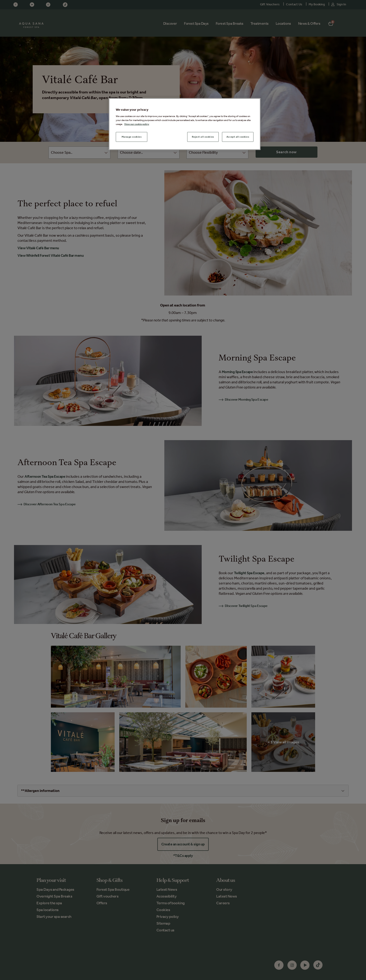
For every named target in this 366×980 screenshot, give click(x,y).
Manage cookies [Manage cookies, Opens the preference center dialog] (132, 137)
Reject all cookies (203, 137)
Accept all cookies (238, 137)
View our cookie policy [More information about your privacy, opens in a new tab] (137, 124)
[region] (185, 124)
